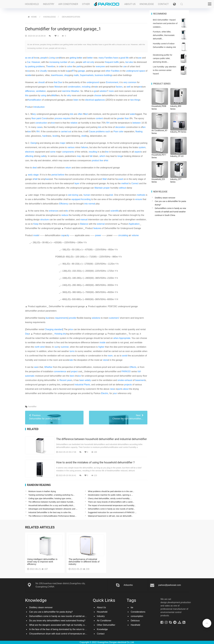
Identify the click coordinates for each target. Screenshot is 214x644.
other (108, 71)
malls (76, 75)
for (53, 66)
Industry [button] (49, 4)
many (101, 58)
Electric (105, 393)
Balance (84, 224)
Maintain (99, 188)
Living (52, 58)
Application (134, 224)
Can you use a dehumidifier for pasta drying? (51, 612)
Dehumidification (71, 17)
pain (38, 118)
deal (35, 168)
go (95, 91)
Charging (49, 329)
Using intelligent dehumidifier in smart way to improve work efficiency (42, 562)
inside (103, 342)
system (142, 147)
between (137, 123)
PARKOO (126, 371)
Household (102, 612)
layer (77, 183)
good (123, 58)
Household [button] (32, 4)
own (54, 75)
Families (109, 58)
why (69, 95)
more (111, 91)
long (120, 156)
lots (72, 114)
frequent (109, 62)
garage (81, 71)
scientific (115, 211)
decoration (120, 127)
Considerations (138, 612)
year (69, 380)
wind (42, 347)
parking (32, 66)
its (67, 211)
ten (144, 127)
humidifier (32, 407)
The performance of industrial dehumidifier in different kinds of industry (84, 562)
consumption (137, 616)
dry (64, 334)
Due (60, 82)
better (90, 58)
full (139, 371)
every (98, 66)
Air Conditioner (104, 621)
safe (43, 156)
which (102, 156)
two (132, 100)
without (122, 188)
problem (40, 66)
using (44, 95)
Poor (116, 132)
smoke (121, 380)
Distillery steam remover (165, 198)
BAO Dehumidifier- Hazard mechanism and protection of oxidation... (165, 23)
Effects (133, 367)
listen (76, 100)
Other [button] (86, 4)
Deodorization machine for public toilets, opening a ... (110, 495)
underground (132, 71)
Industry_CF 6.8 (177, 156)
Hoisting (58, 334)
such (108, 132)
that (56, 82)
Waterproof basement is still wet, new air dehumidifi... (110, 516)
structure (44, 220)
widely (88, 380)
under (89, 82)
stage (36, 175)
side (29, 75)
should (41, 82)
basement (140, 380)
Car (29, 62)
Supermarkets (87, 75)
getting (73, 58)
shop (67, 75)
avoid (125, 356)
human (87, 195)
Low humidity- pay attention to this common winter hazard (164, 70)
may (79, 156)
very (125, 82)
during (75, 195)
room (110, 356)
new (112, 389)
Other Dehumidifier (106, 625)
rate (71, 360)
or (60, 66)
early (30, 175)
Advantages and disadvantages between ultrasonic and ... (53, 509)
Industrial (79, 385)
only (92, 62)
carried (64, 132)
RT (73, 71)
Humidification (34, 100)
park (79, 66)
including (86, 87)
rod (28, 107)
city (68, 235)
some (53, 152)
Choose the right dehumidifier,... (118, 417)
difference (30, 91)
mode (36, 235)
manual (84, 220)
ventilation (41, 91)
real (64, 91)
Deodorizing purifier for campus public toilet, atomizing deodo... (163, 58)
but (127, 62)
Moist (57, 87)
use (140, 58)
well (129, 87)
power (98, 235)
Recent (63, 380)
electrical (89, 100)
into (86, 204)
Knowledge (147, 4)
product (95, 160)
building (108, 75)
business (99, 75)
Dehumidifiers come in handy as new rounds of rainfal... (111, 509)
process (58, 118)
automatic (30, 376)
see (36, 367)
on (58, 58)
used (121, 179)
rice (71, 329)
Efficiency (64, 204)
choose (98, 95)
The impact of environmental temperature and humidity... (112, 505)
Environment (112, 82)
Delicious (135, 621)
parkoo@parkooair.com (170, 585)
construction (41, 123)
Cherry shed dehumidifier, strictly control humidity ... (110, 498)
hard (44, 136)
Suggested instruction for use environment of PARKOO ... (112, 512)
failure (84, 147)
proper (107, 188)
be (78, 58)
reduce (65, 215)
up (68, 71)
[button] (174, 4)
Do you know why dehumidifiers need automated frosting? (57, 621)
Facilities (115, 71)
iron (53, 123)
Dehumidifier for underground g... (54, 417)
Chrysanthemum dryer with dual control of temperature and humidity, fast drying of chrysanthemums (78, 634)
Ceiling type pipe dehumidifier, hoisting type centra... (50, 498)
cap (63, 235)
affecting (29, 156)
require (66, 118)
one (103, 66)
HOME (34, 17)
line (107, 152)
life (127, 58)
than (127, 118)
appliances (100, 100)
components (68, 152)
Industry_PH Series (178, 132)
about (126, 389)
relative (74, 123)
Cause (92, 132)
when (116, 338)
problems (100, 132)
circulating (123, 235)
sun (56, 347)
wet (70, 195)
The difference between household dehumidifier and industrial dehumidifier (102, 439)
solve (70, 66)
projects (128, 385)
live (101, 160)
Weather (75, 91)
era (140, 87)
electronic (30, 152)
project (74, 371)
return (68, 168)
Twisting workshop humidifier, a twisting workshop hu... (52, 495)
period (54, 175)
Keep (36, 224)
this (27, 95)
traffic (116, 62)
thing (137, 100)
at (96, 87)
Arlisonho (128, 585)
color (121, 132)
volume (135, 235)
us (124, 66)
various (71, 147)
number (64, 62)
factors (119, 87)
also (131, 62)
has (47, 179)
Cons (44, 118)
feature (97, 228)
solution (103, 91)
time (68, 91)
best (72, 376)
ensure (139, 199)
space (142, 71)
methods (141, 195)
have (116, 58)
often (80, 114)
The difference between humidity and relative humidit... (52, 502)
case (39, 127)
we (29, 58)
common (132, 82)
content (99, 118)
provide (72, 318)
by (26, 66)
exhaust (128, 380)
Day (27, 334)
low (29, 132)
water (133, 114)
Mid (53, 95)
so (28, 71)
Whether (48, 367)
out (70, 132)
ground (96, 82)
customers (114, 318)
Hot (106, 160)
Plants (87, 385)
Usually (43, 71)
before (61, 175)
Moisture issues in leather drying (42, 491)
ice (79, 376)
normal (92, 204)
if (56, 95)
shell (84, 136)
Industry (101, 616)
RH (108, 123)
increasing (54, 62)
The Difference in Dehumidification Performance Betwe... (52, 516)
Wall (104, 179)
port (120, 389)
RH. (38, 132)
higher (101, 347)
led (86, 114)
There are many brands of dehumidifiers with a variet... (111, 502)
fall (91, 156)
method (125, 183)
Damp (33, 143)
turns (72, 351)
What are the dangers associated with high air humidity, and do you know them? (68, 625)
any (34, 114)
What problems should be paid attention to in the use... (111, 491)
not (88, 62)
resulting (93, 152)
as (26, 58)
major (63, 143)
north (37, 347)
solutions (96, 318)
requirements (61, 318)
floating (139, 132)
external (101, 224)
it (61, 58)
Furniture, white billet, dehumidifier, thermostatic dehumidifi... (164, 35)
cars (72, 62)
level (55, 136)
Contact (163, 4)
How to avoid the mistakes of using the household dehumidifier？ (96, 462)
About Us (130, 4)
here (49, 66)
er (81, 58)
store (105, 360)
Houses (59, 75)
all (32, 58)
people (44, 58)
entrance (53, 211)
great (120, 118)
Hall (35, 179)
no (37, 58)
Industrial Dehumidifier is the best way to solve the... (50, 512)
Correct (135, 183)
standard (58, 329)
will (84, 62)
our (115, 393)
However (36, 62)
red (111, 195)
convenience (60, 371)
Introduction (39, 107)
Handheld (135, 625)
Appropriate (125, 338)
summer (65, 347)
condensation (74, 87)
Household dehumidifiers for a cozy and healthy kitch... (52, 505)
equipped (76, 199)
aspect (138, 152)
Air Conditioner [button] (68, 4)
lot (99, 127)
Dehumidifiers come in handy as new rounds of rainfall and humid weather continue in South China (170, 212)
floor (34, 118)
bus (47, 318)
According (86, 199)
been (82, 380)
